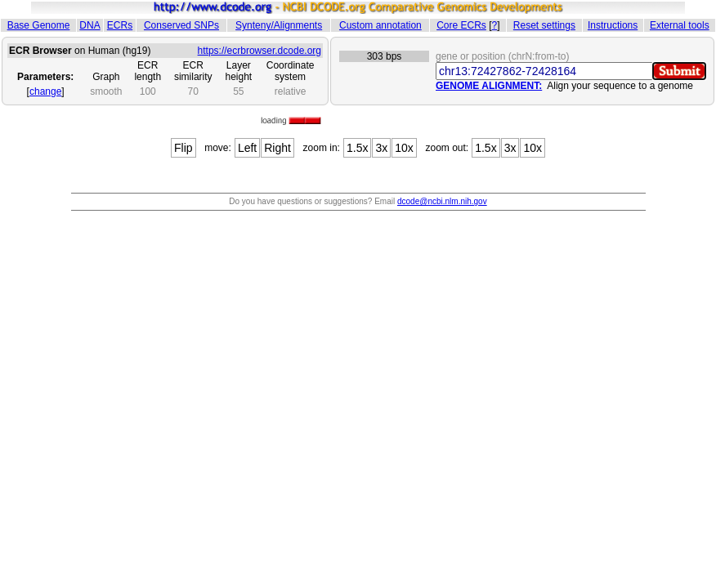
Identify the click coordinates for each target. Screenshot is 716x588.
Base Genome (39, 25)
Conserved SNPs (181, 25)
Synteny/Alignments (279, 25)
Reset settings (544, 25)
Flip (183, 148)
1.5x (357, 148)
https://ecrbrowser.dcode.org (260, 51)
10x (404, 148)
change (45, 91)
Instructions (613, 25)
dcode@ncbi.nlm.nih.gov (442, 201)
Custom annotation (380, 25)
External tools (680, 25)
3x (381, 148)
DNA (89, 25)
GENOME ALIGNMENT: (489, 86)
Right (277, 148)
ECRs (120, 25)
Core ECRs (461, 25)
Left (247, 148)
